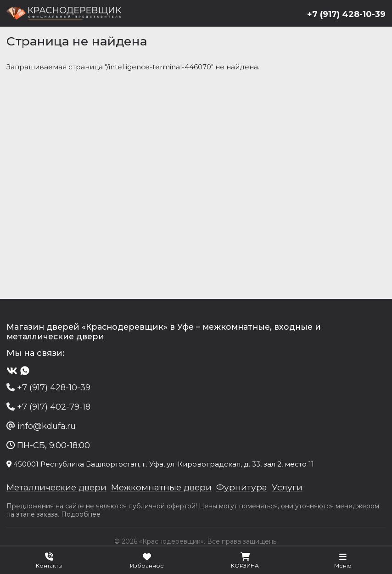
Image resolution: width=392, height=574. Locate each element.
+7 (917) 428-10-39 (346, 14)
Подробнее (81, 516)
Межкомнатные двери (168, 489)
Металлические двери (59, 489)
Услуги (296, 489)
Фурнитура (250, 489)
